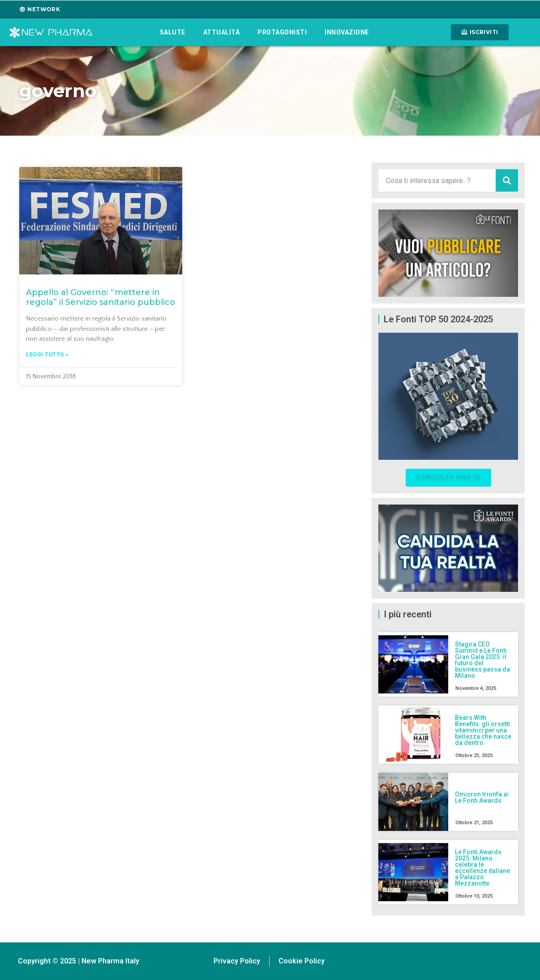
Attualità (222, 32)
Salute (173, 32)
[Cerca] (507, 180)
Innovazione (347, 32)
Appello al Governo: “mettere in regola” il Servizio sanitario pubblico (101, 297)
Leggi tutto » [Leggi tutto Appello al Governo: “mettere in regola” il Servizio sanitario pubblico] (47, 355)
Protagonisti (282, 32)
